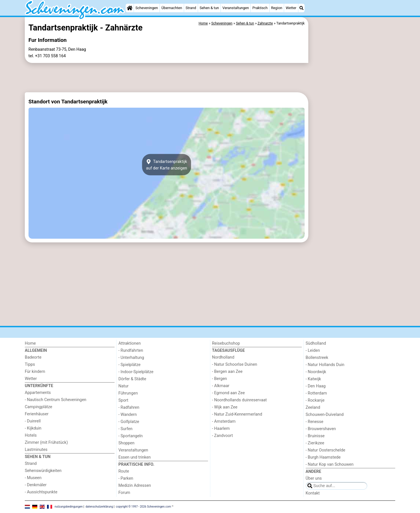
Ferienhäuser (37, 414)
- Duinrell (33, 421)
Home (30, 343)
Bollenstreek (317, 358)
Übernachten (172, 8)
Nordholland (223, 357)
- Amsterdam (224, 421)
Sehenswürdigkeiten (43, 471)
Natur (124, 386)
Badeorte (33, 357)
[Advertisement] (352, 148)
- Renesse (315, 422)
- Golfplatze (129, 422)
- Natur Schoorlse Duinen (235, 364)
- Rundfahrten (131, 350)
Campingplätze (38, 407)
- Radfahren (129, 407)
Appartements (38, 393)
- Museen (33, 478)
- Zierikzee (315, 443)
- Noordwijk (316, 372)
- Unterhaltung (131, 358)
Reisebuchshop (226, 343)
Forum (124, 493)
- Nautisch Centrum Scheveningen (56, 400)
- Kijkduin (33, 428)
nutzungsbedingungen (69, 507)
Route (124, 471)
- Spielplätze (130, 365)
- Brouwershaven (321, 429)
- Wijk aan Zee (225, 407)
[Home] (130, 8)
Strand (191, 8)
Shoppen (127, 443)
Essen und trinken (135, 457)
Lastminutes (36, 450)
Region (277, 8)
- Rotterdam (316, 393)
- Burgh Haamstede (323, 457)
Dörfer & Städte (132, 379)
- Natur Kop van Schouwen (330, 464)
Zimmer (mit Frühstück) (46, 443)
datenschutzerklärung (99, 507)
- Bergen (220, 379)
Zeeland (313, 407)
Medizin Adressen (135, 486)
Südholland (316, 343)
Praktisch (260, 8)
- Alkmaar (221, 386)
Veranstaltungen (236, 8)
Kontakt (313, 493)
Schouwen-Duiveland (325, 415)
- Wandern (128, 415)
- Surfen (126, 429)
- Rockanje (315, 400)
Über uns (314, 478)
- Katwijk (313, 379)
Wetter (291, 8)
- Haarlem (221, 429)
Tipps (30, 364)
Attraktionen (130, 343)
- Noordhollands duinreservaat (239, 400)
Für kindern (35, 372)
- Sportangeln (131, 436)
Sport (124, 400)
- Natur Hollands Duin (325, 365)
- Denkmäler (36, 485)
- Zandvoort (222, 436)
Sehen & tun (209, 8)
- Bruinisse (315, 436)
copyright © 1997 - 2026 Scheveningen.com (144, 507)
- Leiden (313, 350)
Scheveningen (147, 8)
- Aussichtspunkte (41, 492)
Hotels (31, 435)
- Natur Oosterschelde (326, 450)
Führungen (128, 393)
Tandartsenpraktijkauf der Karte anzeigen (166, 165)
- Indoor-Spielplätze (136, 372)
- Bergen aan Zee (227, 372)
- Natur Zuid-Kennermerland (237, 414)
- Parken (126, 478)
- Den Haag (316, 386)
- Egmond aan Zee (228, 393)
